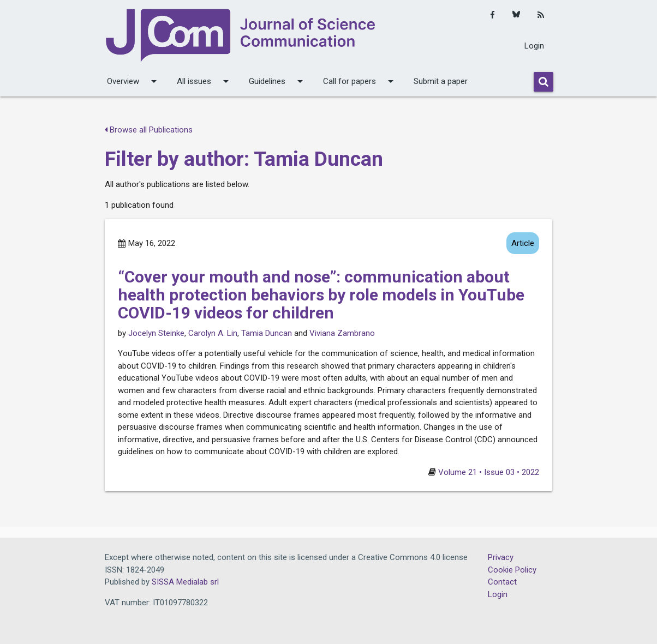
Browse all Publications (149, 130)
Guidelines (278, 81)
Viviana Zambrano (342, 333)
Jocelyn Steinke (156, 333)
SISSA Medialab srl (185, 582)
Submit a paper (441, 81)
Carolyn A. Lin (213, 333)
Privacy (501, 557)
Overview (134, 81)
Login (534, 46)
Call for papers (360, 81)
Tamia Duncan (267, 333)
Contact (502, 582)
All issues (205, 81)
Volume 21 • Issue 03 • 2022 (489, 472)
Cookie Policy (512, 570)
